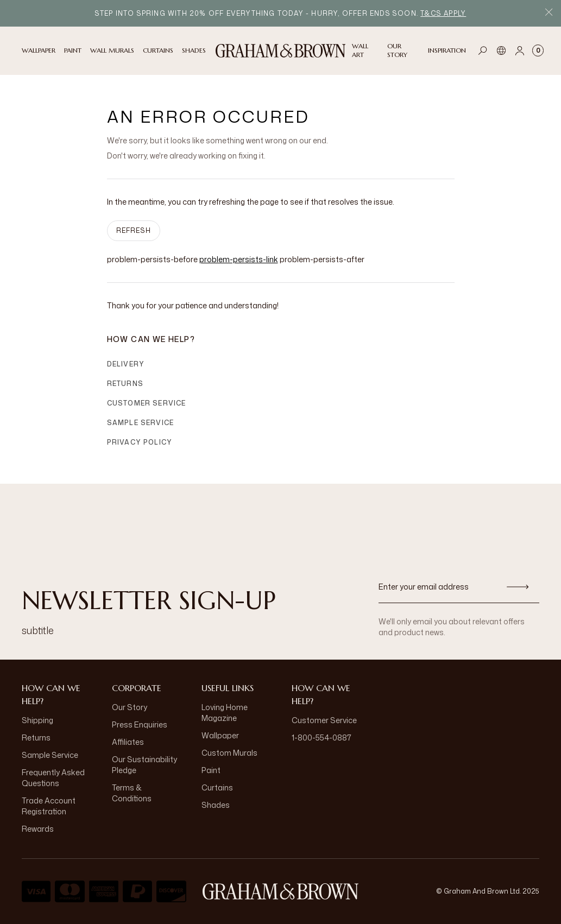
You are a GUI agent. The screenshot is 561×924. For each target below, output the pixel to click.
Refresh (134, 230)
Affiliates (128, 742)
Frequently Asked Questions (53, 778)
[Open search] (483, 50)
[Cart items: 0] (538, 50)
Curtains (217, 787)
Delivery (126, 364)
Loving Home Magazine (225, 713)
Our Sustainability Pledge (144, 765)
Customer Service (147, 403)
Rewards (38, 829)
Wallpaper (220, 735)
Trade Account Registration (49, 806)
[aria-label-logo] (281, 891)
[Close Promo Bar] (549, 13)
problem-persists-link (239, 259)
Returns (125, 384)
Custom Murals (229, 753)
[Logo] (281, 51)
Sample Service (141, 423)
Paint (211, 770)
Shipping (37, 720)
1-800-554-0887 (322, 738)
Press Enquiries (140, 724)
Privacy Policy (140, 442)
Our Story (130, 707)
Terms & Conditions (132, 793)
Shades (216, 805)
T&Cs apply (443, 13)
